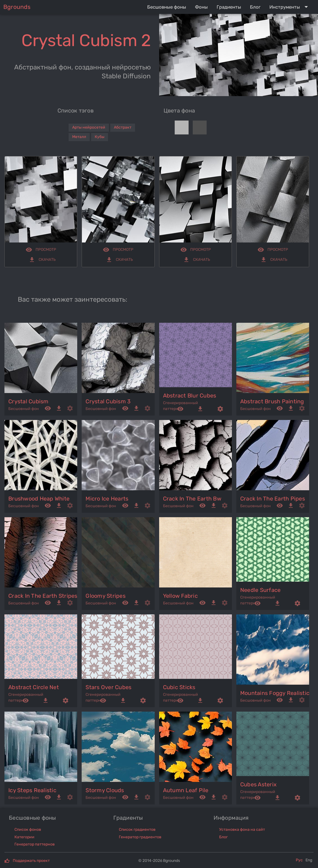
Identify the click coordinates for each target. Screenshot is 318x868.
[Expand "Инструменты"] (290, 7)
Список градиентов (137, 830)
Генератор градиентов (140, 837)
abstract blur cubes (190, 396)
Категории (24, 837)
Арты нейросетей (89, 127)
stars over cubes (108, 687)
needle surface (261, 590)
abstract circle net (34, 687)
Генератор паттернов (35, 844)
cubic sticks (179, 687)
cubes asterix (258, 784)
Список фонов (28, 830)
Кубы (100, 137)
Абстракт (123, 127)
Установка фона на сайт (242, 830)
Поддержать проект (31, 861)
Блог (223, 837)
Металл (79, 137)
